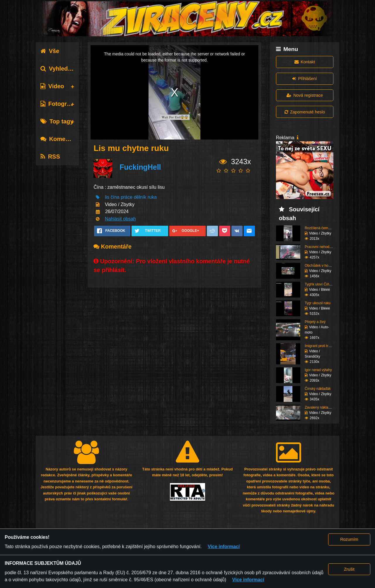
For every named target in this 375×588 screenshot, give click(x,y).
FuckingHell (140, 167)
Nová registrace (305, 95)
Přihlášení (305, 79)
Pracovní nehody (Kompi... (325, 247)
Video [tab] (52, 86)
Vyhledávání (62, 69)
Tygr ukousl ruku (318, 303)
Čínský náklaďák (318, 389)
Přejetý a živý (315, 322)
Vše (50, 51)
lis (107, 197)
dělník (140, 197)
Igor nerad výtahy (318, 370)
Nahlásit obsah (120, 219)
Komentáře (60, 139)
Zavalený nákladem (320, 407)
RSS (50, 157)
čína (115, 197)
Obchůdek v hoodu (319, 266)
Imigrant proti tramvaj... (323, 346)
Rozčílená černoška (320, 228)
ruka (152, 197)
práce (127, 197)
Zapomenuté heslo (305, 112)
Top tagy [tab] (57, 121)
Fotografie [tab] (59, 104)
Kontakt (305, 62)
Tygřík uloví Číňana (320, 284)
